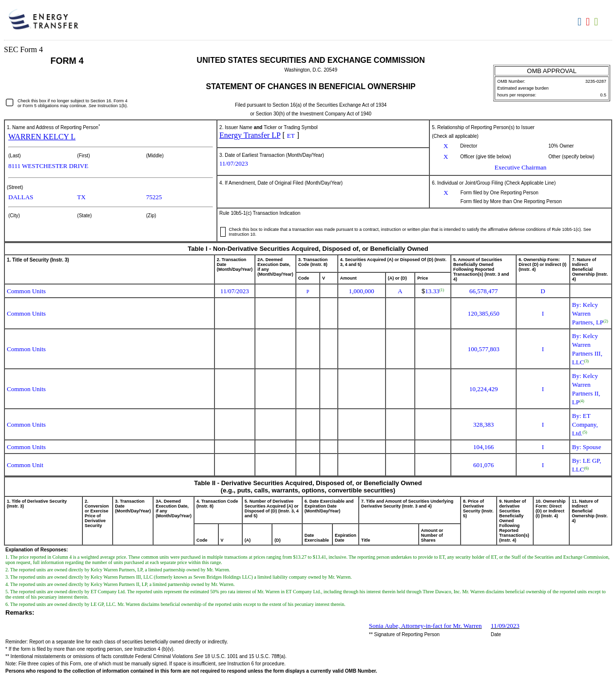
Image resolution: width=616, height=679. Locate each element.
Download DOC (581, 22)
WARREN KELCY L (42, 137)
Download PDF (589, 22)
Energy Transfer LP (250, 135)
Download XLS (597, 22)
